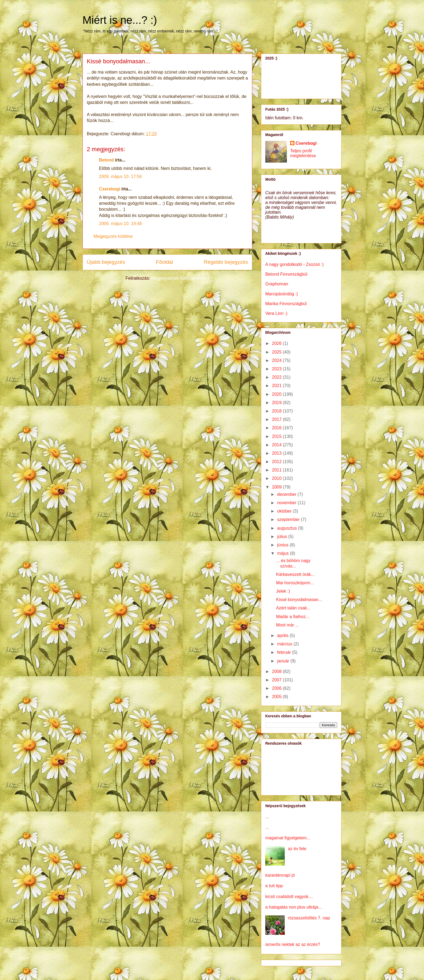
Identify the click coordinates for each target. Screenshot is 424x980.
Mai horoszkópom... (295, 583)
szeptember (289, 519)
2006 (277, 688)
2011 (277, 470)
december (287, 494)
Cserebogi (110, 189)
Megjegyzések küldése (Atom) (180, 278)
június (283, 545)
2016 (277, 428)
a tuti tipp (274, 886)
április (283, 636)
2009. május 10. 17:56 (120, 176)
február (285, 652)
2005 (277, 697)
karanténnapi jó (280, 875)
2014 (277, 445)
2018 (277, 411)
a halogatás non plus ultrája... (294, 907)
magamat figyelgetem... (288, 838)
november (287, 503)
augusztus (288, 528)
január (284, 661)
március (285, 644)
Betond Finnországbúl (286, 274)
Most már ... (287, 625)
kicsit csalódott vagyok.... (289, 897)
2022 (277, 377)
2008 (277, 672)
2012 (277, 462)
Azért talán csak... (293, 608)
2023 (277, 369)
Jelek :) (283, 591)
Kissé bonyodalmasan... (299, 600)
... (267, 817)
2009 (277, 487)
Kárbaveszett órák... (295, 574)
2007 (277, 680)
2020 (277, 394)
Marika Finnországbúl (286, 304)
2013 (277, 453)
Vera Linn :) (276, 313)
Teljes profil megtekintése (303, 153)
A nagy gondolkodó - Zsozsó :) (294, 264)
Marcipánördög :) (282, 294)
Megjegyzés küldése (113, 236)
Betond (106, 160)
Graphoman (277, 284)
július (283, 537)
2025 (277, 352)
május (284, 553)
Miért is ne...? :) (120, 20)
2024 (277, 360)
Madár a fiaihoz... (293, 617)
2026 (277, 343)
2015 (277, 436)
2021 (277, 386)
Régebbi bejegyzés (226, 262)
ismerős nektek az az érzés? (293, 944)
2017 (277, 419)
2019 (277, 403)
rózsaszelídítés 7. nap (309, 918)
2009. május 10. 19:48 (120, 224)
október (285, 511)
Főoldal (165, 262)
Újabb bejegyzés (106, 262)
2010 (277, 478)
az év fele (297, 849)
